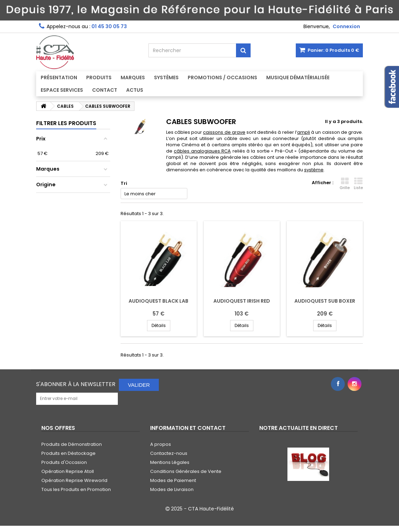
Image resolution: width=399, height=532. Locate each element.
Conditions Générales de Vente (186, 471)
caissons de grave (224, 132)
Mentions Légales (170, 462)
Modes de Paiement (173, 480)
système (314, 170)
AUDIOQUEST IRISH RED (242, 301)
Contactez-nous (169, 453)
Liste (358, 184)
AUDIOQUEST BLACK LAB (158, 301)
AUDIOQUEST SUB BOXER (325, 301)
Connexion (346, 26)
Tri (124, 183)
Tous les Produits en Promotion (76, 489)
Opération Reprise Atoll (68, 471)
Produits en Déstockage (68, 453)
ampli (304, 132)
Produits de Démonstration (72, 444)
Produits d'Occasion (64, 462)
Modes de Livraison (172, 489)
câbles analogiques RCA (202, 151)
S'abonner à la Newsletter (76, 384)
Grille (345, 184)
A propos (161, 444)
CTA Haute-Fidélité (211, 509)
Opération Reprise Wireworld (74, 480)
